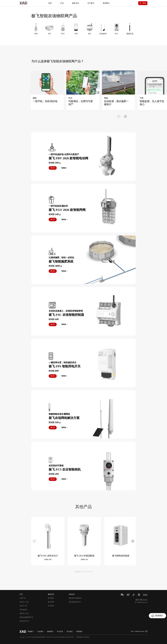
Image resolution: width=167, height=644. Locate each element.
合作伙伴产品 (24, 621)
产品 (62, 3)
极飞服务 (51, 598)
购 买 (53, 168)
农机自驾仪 (23, 610)
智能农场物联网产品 (26, 617)
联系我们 (79, 632)
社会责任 (40, 632)
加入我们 (70, 632)
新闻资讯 (50, 632)
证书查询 (51, 606)
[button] (119, 116)
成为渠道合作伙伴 (75, 602)
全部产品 (23, 598)
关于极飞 (91, 3)
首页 (50, 3)
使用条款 (87, 637)
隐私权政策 (80, 637)
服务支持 (76, 3)
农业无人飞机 (24, 602)
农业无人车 (23, 606)
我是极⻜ (31, 632)
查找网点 (106, 3)
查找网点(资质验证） (76, 598)
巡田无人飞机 (24, 613)
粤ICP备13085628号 (53, 637)
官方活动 (60, 632)
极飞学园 (51, 602)
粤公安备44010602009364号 (66, 637)
